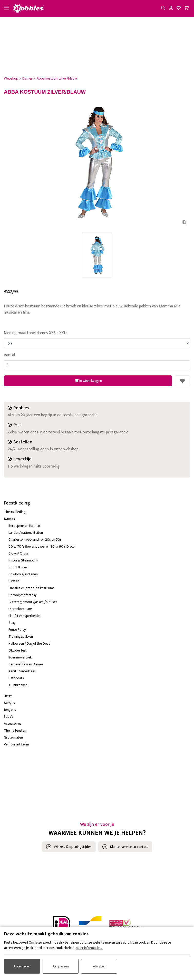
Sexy (12, 623)
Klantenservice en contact (129, 847)
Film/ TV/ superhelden (25, 616)
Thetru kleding (15, 512)
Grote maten (13, 737)
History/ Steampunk (23, 560)
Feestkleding (17, 503)
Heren (8, 696)
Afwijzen (99, 966)
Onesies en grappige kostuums (31, 588)
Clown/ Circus (19, 553)
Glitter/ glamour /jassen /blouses (33, 602)
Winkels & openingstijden (73, 847)
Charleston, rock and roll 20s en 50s (35, 540)
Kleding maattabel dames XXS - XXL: (35, 333)
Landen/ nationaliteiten (26, 533)
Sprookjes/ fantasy (22, 595)
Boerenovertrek (20, 657)
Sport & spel (18, 567)
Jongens (10, 710)
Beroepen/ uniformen (24, 526)
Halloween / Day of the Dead (30, 643)
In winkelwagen (88, 381)
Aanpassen (61, 966)
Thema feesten (15, 730)
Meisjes (9, 703)
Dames (9, 519)
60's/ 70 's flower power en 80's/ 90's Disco (42, 546)
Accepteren (22, 966)
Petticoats (16, 678)
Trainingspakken (21, 637)
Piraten (14, 581)
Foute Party (17, 630)
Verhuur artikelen (16, 744)
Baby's (9, 717)
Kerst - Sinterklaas (22, 671)
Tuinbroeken (18, 685)
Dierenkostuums (21, 609)
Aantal (9, 355)
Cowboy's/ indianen (23, 574)
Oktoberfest (18, 650)
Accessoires (13, 724)
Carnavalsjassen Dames (26, 664)
